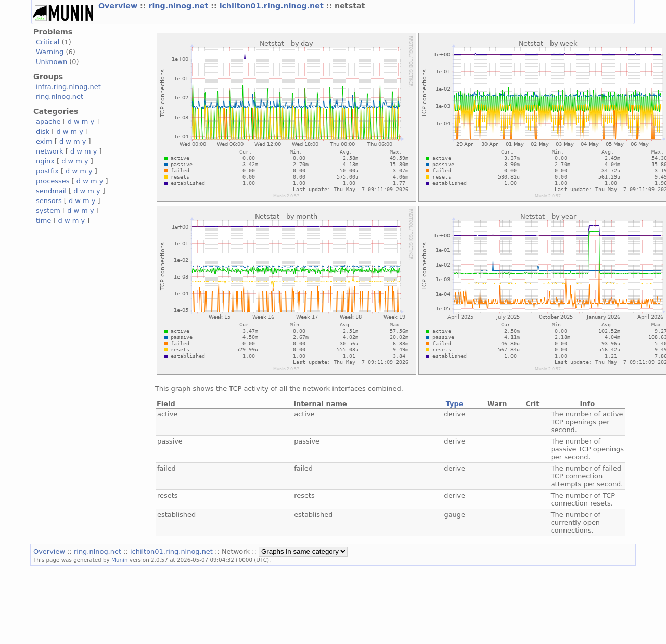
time (43, 220)
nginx (45, 161)
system (48, 211)
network (50, 151)
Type (455, 404)
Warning (50, 52)
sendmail (51, 191)
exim (44, 141)
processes (53, 181)
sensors (49, 201)
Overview (119, 6)
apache (48, 122)
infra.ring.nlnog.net (68, 87)
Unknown (52, 62)
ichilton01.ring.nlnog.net (273, 6)
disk (43, 131)
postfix (47, 171)
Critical (48, 42)
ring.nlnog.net (180, 6)
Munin (120, 560)
